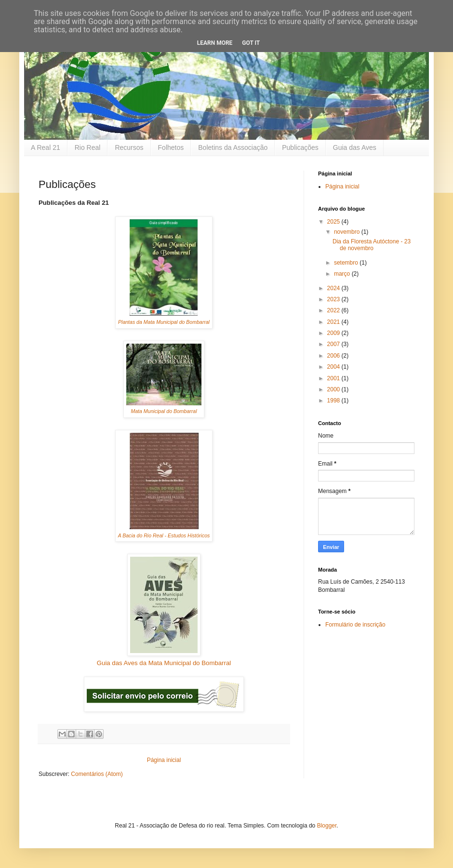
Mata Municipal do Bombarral (164, 411)
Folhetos (171, 147)
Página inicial (164, 760)
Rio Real (88, 147)
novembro (348, 232)
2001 (334, 378)
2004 (334, 367)
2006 (334, 356)
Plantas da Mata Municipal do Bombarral (164, 322)
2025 (334, 222)
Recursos (129, 147)
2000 (334, 389)
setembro (347, 263)
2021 (334, 322)
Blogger (327, 826)
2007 (334, 344)
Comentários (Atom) (97, 774)
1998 (334, 401)
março (343, 274)
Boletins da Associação (233, 147)
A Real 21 (46, 147)
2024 (334, 288)
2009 (334, 333)
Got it (251, 43)
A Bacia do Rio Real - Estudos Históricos (164, 535)
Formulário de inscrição (355, 625)
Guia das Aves (355, 147)
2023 (334, 299)
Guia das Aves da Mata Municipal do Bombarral (164, 663)
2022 (334, 310)
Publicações (300, 147)
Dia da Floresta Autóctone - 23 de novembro (372, 245)
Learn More (215, 43)
